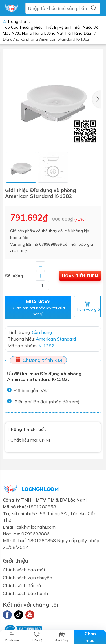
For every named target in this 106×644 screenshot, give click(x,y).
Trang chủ (15, 21)
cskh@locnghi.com (36, 527)
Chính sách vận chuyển (27, 578)
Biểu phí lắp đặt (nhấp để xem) (47, 402)
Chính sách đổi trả (22, 585)
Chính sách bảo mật (24, 570)
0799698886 (50, 244)
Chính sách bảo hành (25, 593)
